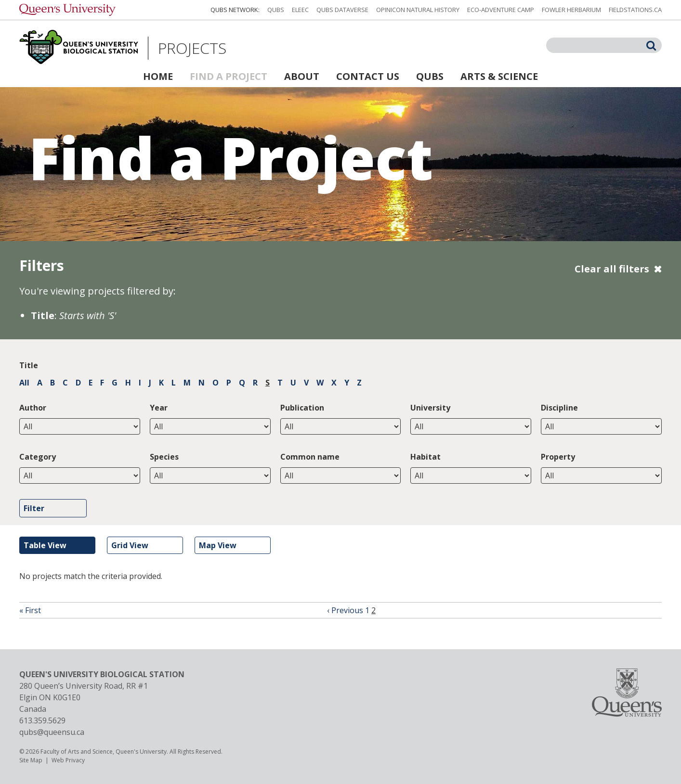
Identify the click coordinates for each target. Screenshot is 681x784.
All (24, 383)
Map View (218, 545)
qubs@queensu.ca (52, 732)
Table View (45, 545)
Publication (302, 408)
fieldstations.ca (635, 10)
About (302, 76)
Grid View (130, 545)
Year (159, 408)
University (430, 408)
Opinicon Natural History (418, 10)
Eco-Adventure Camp (501, 10)
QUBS (276, 10)
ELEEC (300, 10)
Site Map (31, 760)
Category (38, 457)
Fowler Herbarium (571, 10)
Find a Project (229, 76)
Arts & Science (499, 76)
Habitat (426, 457)
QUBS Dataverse (342, 10)
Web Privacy (68, 760)
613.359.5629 (42, 720)
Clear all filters (612, 269)
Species (164, 457)
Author (33, 408)
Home (158, 76)
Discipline (559, 408)
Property (558, 457)
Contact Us (368, 76)
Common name (310, 457)
